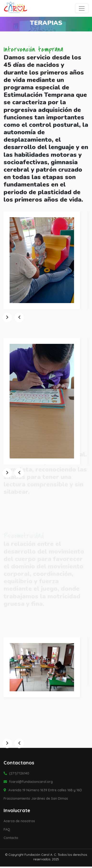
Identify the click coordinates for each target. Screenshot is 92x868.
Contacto (11, 838)
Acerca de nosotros (19, 821)
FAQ (7, 829)
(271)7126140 (16, 773)
